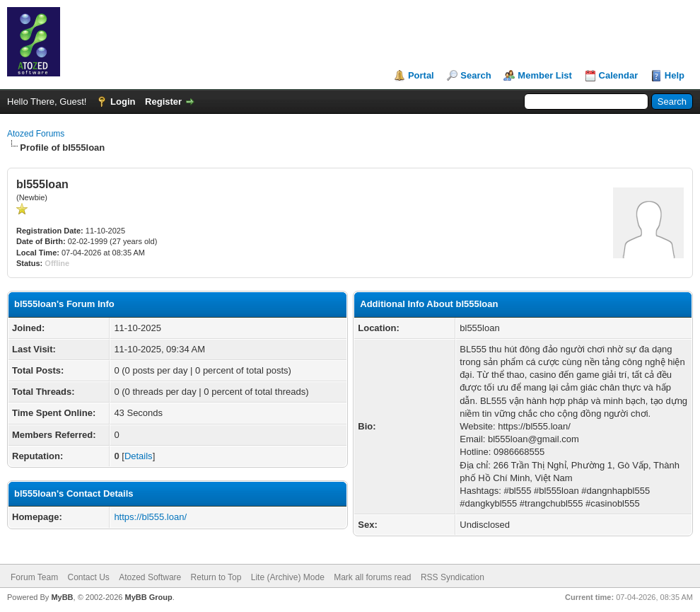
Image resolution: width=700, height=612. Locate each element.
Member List (545, 75)
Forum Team (34, 577)
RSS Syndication (453, 577)
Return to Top (216, 577)
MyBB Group (148, 597)
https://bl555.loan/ (150, 517)
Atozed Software (150, 577)
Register (163, 102)
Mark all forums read (372, 577)
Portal (421, 75)
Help (675, 75)
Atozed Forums (36, 134)
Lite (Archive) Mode (288, 577)
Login (123, 102)
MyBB (62, 597)
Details (139, 456)
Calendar (619, 75)
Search (476, 75)
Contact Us (88, 577)
